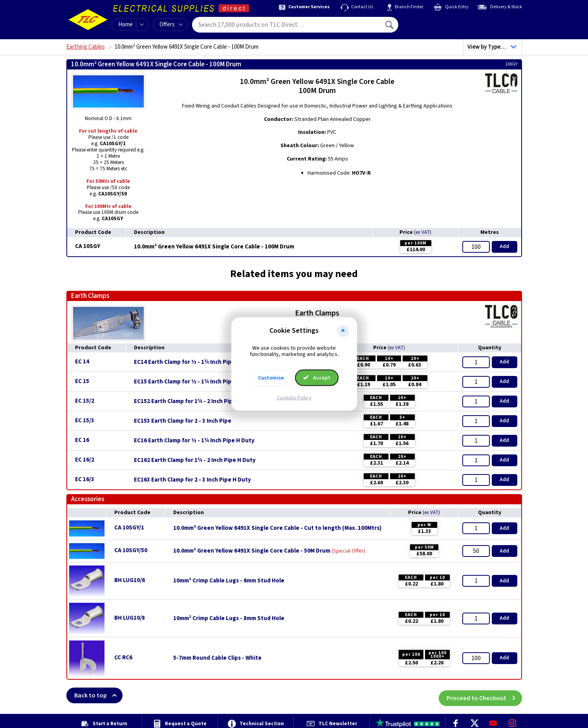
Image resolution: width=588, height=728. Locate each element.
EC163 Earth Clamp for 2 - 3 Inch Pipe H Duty (192, 480)
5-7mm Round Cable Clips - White (217, 658)
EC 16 (82, 440)
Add (504, 246)
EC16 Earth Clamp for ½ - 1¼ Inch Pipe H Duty (194, 441)
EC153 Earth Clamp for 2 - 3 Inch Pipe (183, 421)
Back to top (98, 695)
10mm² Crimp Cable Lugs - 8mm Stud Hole (229, 619)
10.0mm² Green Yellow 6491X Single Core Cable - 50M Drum (252, 551)
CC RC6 (123, 658)
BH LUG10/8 (130, 618)
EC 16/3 (85, 479)
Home (125, 25)
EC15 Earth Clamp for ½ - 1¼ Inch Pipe (184, 382)
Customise (271, 378)
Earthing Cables (86, 47)
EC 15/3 (85, 421)
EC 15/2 (85, 401)
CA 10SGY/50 (131, 550)
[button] (343, 331)
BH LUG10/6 (130, 580)
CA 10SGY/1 (129, 528)
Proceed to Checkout (484, 695)
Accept (317, 378)
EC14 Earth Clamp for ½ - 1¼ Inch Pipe (184, 362)
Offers (171, 25)
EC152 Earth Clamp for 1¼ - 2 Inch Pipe (185, 401)
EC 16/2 (85, 460)
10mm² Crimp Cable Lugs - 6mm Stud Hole (229, 581)
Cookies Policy (294, 398)
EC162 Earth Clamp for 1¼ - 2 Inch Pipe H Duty (195, 460)
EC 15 (82, 381)
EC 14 (82, 362)
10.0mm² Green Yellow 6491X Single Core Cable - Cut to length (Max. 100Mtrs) (277, 528)
